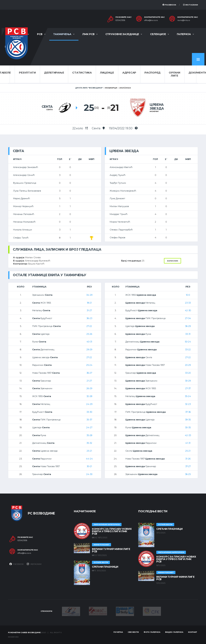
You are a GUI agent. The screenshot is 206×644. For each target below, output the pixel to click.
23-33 (188, 303)
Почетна (118, 632)
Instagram (191, 5)
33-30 (89, 412)
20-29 (188, 365)
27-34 (188, 318)
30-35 (188, 427)
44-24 (89, 459)
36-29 (188, 326)
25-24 (89, 365)
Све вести (133, 632)
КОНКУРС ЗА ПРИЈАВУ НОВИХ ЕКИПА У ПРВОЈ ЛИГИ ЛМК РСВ (112, 531)
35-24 (188, 396)
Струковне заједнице (122, 34)
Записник (173, 261)
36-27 (89, 373)
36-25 (188, 474)
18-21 (89, 303)
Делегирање (54, 73)
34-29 (89, 295)
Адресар (129, 73)
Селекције (158, 34)
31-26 (188, 459)
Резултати (27, 73)
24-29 (89, 404)
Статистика (82, 73)
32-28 (89, 396)
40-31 (89, 342)
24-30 (89, 474)
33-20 (188, 373)
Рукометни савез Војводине (24, 632)
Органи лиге (174, 74)
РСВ (40, 34)
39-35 (188, 420)
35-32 (89, 443)
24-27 (89, 427)
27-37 (188, 388)
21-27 (89, 381)
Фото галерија (152, 632)
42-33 (188, 435)
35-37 (89, 420)
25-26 (89, 334)
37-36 (188, 412)
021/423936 (120, 20)
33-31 (188, 334)
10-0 (188, 295)
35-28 (89, 435)
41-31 (188, 443)
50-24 (188, 342)
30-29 (188, 381)
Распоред (152, 73)
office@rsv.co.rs (151, 20)
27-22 (89, 326)
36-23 (89, 318)
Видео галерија (174, 632)
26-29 (89, 388)
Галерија (184, 34)
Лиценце (107, 73)
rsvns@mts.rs (184, 20)
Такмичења (62, 34)
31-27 (89, 310)
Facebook (169, 5)
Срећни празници (105, 567)
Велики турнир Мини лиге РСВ (111, 550)
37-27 (188, 466)
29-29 (89, 349)
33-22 (188, 349)
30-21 (89, 466)
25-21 (89, 451)
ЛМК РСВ (88, 34)
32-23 (188, 404)
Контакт (193, 632)
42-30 (188, 310)
